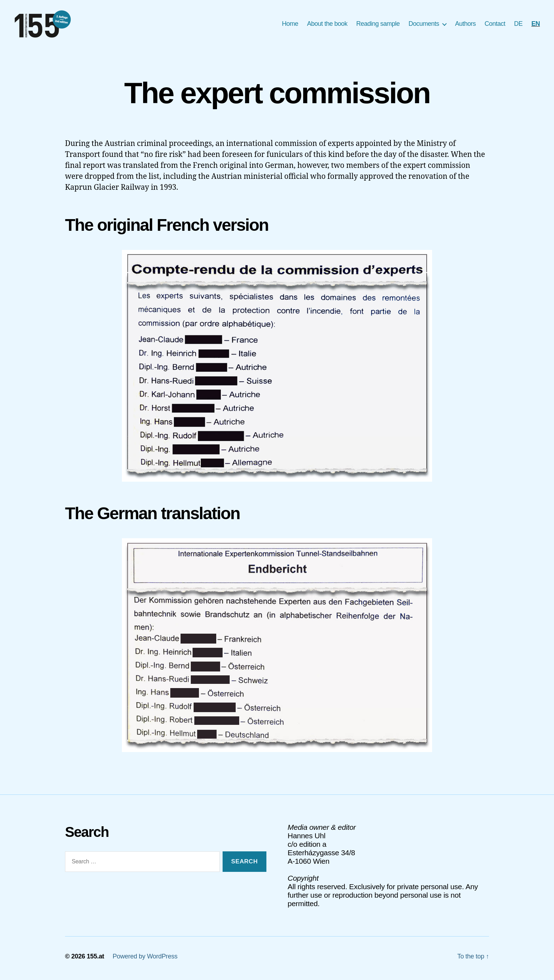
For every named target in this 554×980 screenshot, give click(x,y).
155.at (95, 960)
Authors (465, 25)
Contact (495, 25)
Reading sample (378, 25)
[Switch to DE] (518, 26)
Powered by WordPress (145, 960)
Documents (424, 25)
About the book (327, 25)
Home (290, 25)
